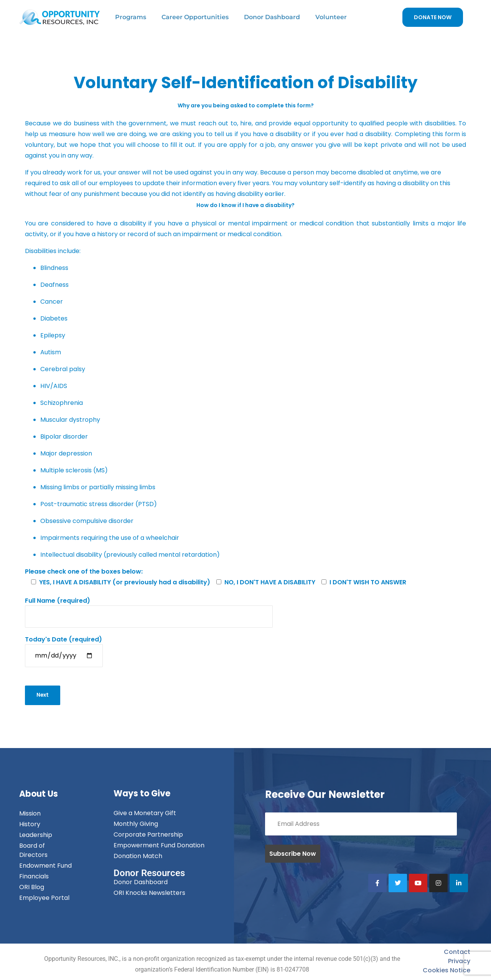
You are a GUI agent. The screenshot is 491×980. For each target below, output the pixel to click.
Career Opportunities (195, 17)
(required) (149, 608)
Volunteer (331, 17)
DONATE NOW (433, 17)
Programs (131, 17)
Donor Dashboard (272, 17)
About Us (39, 795)
